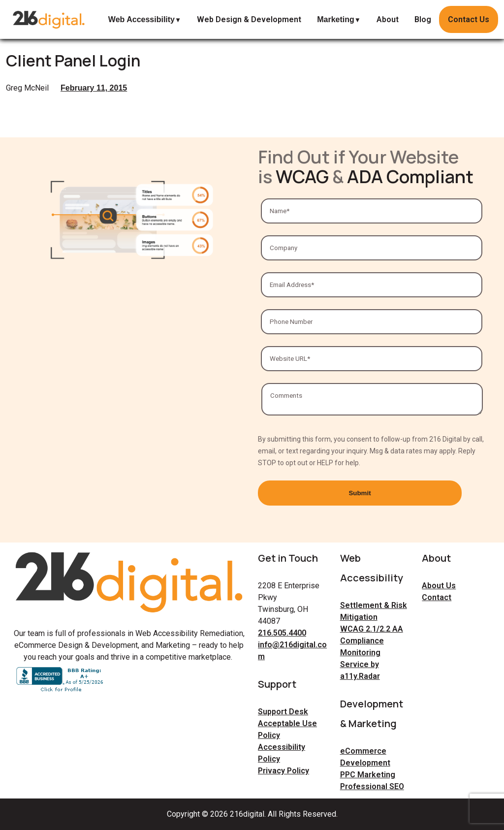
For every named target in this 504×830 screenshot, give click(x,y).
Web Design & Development (249, 19)
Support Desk (283, 712)
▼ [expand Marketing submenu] (358, 20)
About (388, 19)
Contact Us (469, 19)
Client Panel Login (73, 61)
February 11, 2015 (94, 88)
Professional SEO (372, 786)
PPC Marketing (368, 775)
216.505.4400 (282, 633)
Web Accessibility (142, 19)
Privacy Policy (283, 771)
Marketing (336, 19)
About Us (439, 586)
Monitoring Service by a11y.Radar (360, 664)
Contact (437, 597)
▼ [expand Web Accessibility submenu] (178, 20)
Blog (423, 19)
